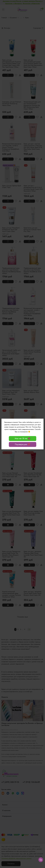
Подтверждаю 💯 (22, 444)
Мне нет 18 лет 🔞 (23, 438)
